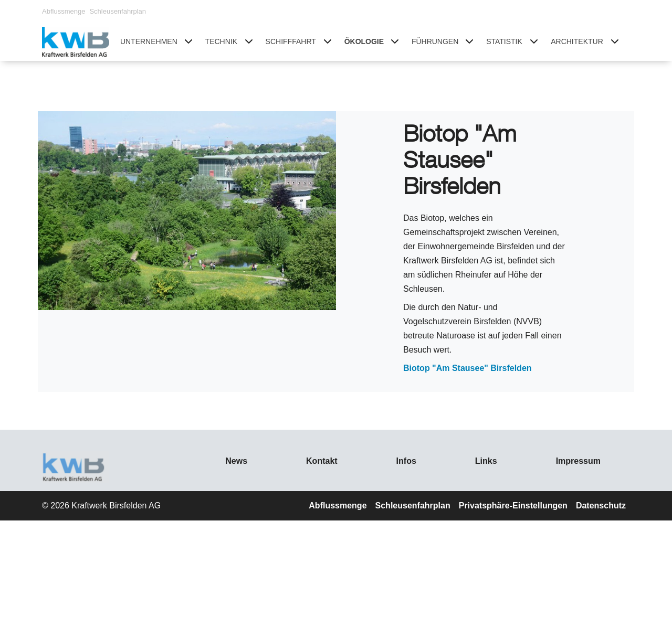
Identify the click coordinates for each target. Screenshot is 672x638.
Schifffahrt (291, 41)
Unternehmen (149, 41)
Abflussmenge (64, 11)
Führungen (435, 41)
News (236, 461)
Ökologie (364, 41)
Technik (221, 41)
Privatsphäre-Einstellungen (513, 506)
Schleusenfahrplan (118, 11)
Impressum (578, 461)
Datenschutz (601, 506)
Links (486, 461)
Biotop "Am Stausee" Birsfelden (468, 368)
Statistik (504, 41)
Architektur (577, 41)
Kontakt (322, 461)
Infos (406, 461)
